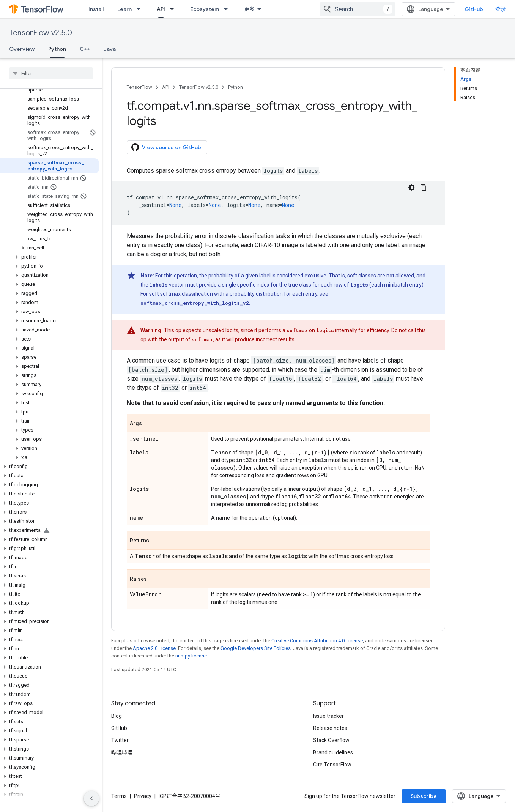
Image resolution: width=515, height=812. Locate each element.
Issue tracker (328, 716)
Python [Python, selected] (57, 49)
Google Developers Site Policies (256, 648)
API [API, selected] (161, 9)
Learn (124, 9)
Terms (119, 796)
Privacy (143, 796)
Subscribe (424, 796)
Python (235, 87)
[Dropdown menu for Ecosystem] (228, 9)
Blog (117, 716)
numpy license (191, 656)
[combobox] (358, 9)
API (166, 87)
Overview (22, 49)
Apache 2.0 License (154, 648)
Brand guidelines (333, 752)
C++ (85, 49)
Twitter (120, 740)
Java (110, 49)
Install (96, 9)
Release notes (330, 728)
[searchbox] (51, 73)
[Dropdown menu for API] (174, 9)
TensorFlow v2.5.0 (41, 33)
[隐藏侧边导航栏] (91, 798)
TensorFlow (139, 87)
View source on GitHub (166, 147)
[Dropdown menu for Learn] (141, 9)
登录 (501, 9)
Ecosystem (205, 9)
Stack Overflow (331, 740)
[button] (50, 248)
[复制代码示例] (424, 188)
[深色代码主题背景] (411, 188)
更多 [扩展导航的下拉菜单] (249, 9)
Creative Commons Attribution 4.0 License (317, 641)
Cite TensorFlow (332, 765)
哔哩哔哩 (122, 752)
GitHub (474, 9)
